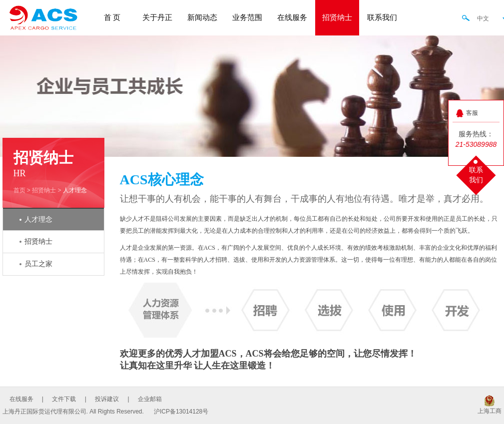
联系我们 (382, 17)
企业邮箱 (150, 399)
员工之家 (38, 264)
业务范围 (247, 17)
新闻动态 (202, 17)
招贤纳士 (337, 17)
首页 (19, 190)
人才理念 (75, 190)
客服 (472, 113)
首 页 (112, 17)
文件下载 (64, 399)
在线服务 (292, 17)
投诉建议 (107, 399)
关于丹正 (157, 17)
